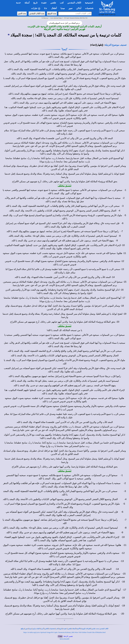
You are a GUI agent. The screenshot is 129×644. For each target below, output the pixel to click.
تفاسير (93, 629)
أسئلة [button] (27, 3)
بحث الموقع (52, 14)
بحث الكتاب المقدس (37, 14)
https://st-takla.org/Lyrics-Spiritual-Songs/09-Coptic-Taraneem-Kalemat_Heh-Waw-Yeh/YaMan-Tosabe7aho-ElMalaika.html (64, 632)
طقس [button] (53, 3)
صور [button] (70, 8)
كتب (57, 629)
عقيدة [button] (44, 3)
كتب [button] (62, 3)
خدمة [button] (18, 3)
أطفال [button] (54, 8)
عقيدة (65, 629)
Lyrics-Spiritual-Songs (56, 18)
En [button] (46, 8)
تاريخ (61, 629)
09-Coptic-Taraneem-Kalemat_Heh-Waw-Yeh (76, 18)
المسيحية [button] (89, 3)
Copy (60, 636)
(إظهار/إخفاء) (97, 45)
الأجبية (78, 629)
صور (26, 629)
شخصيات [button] (90, 8)
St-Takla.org (45, 18)
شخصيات (52, 629)
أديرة (42, 629)
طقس (70, 629)
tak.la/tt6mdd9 (64, 639)
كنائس (46, 629)
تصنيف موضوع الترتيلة (116, 45)
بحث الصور (22, 14)
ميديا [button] (63, 8)
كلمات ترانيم (36, 629)
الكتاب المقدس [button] (74, 3)
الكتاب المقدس (104, 629)
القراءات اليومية (86, 629)
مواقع (22, 629)
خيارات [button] (36, 8)
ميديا (30, 629)
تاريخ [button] (35, 3)
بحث (98, 629)
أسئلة (74, 629)
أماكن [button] (79, 8)
